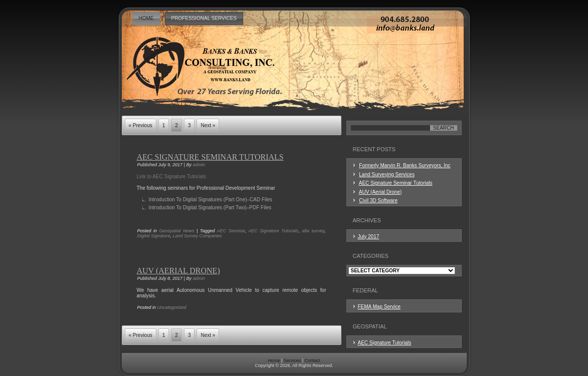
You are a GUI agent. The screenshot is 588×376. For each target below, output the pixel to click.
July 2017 (369, 237)
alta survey (313, 231)
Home (146, 18)
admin (199, 165)
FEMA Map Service (379, 307)
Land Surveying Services (387, 174)
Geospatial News (177, 231)
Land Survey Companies (198, 236)
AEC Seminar (231, 231)
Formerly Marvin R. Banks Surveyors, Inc (405, 165)
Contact (313, 360)
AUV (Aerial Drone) (178, 271)
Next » (208, 125)
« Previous (141, 125)
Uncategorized (172, 307)
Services (292, 360)
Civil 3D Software (378, 201)
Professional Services (204, 18)
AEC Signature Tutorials (273, 231)
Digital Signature (154, 236)
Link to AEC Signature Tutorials (171, 176)
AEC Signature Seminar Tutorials (210, 157)
